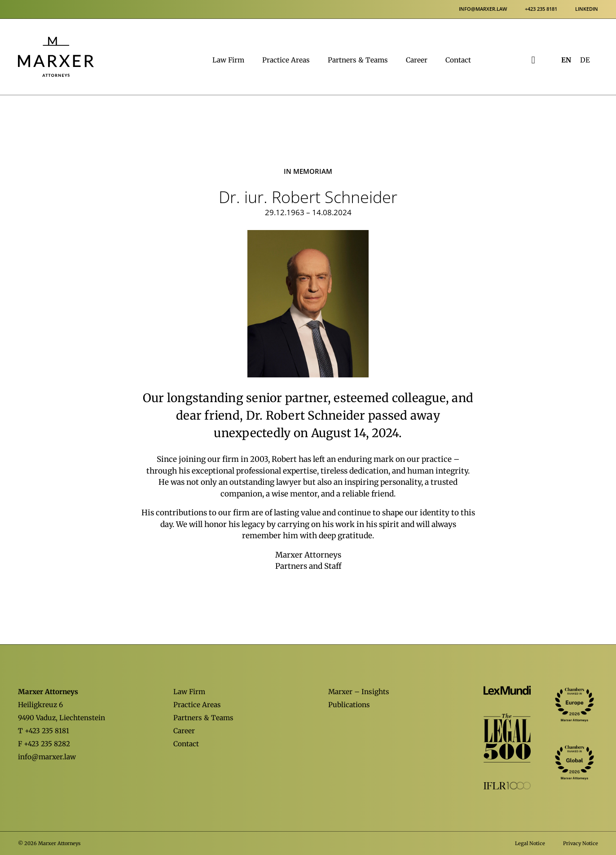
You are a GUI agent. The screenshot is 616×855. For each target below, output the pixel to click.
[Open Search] (533, 60)
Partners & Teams (358, 60)
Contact (458, 60)
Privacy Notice (581, 843)
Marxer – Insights (359, 692)
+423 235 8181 (541, 9)
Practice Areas (286, 60)
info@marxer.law (483, 9)
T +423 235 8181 (44, 731)
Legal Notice (530, 843)
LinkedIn (587, 9)
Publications (349, 705)
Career (417, 60)
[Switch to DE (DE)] (585, 60)
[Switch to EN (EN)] (566, 60)
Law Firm (228, 60)
